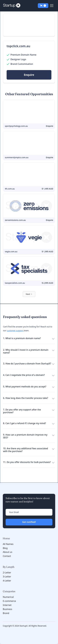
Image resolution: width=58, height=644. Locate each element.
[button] (43, 6)
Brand (6, 613)
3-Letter (7, 577)
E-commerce (9, 601)
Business (7, 609)
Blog (5, 548)
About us (8, 552)
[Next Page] (29, 294)
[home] (13, 6)
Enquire (29, 75)
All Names (8, 544)
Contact (7, 556)
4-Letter (7, 581)
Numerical (8, 597)
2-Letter (7, 573)
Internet (7, 605)
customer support (15, 331)
